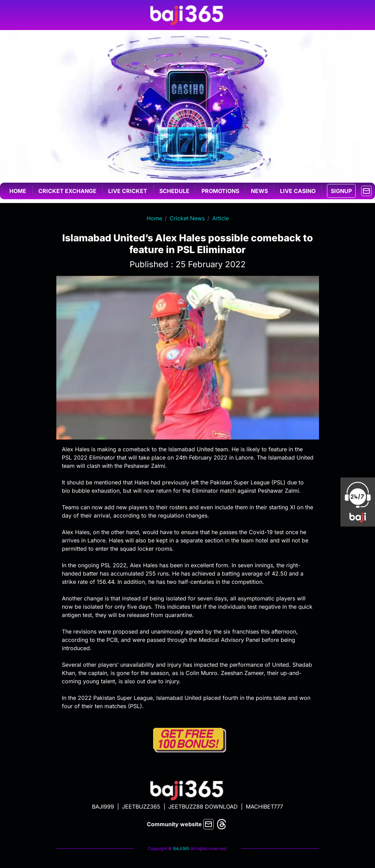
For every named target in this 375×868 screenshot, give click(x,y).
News (259, 191)
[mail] (366, 190)
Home (18, 191)
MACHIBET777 (264, 807)
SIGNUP (341, 191)
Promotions (220, 191)
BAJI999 (103, 807)
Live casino (298, 191)
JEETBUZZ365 (141, 807)
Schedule (174, 191)
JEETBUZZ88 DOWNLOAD (203, 807)
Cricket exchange (67, 191)
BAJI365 (181, 848)
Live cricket (128, 191)
